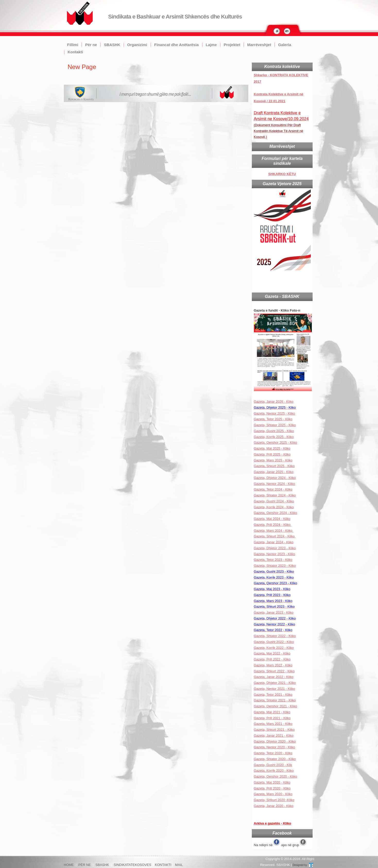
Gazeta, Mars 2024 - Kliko (274, 531)
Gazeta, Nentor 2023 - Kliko (274, 554)
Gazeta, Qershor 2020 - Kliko (276, 776)
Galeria (285, 45)
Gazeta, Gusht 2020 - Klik (273, 765)
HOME (69, 865)
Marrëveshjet (259, 45)
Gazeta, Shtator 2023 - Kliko (275, 566)
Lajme (211, 45)
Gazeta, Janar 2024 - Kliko (274, 542)
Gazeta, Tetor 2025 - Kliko (273, 419)
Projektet (232, 45)
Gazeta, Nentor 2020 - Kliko (274, 747)
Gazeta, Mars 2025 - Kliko (273, 460)
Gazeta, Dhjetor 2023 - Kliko (275, 548)
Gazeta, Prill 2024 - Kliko (273, 525)
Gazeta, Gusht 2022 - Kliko (274, 642)
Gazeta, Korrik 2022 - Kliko (274, 648)
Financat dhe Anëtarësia (177, 45)
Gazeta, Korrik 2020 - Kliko (274, 771)
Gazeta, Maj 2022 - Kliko (272, 653)
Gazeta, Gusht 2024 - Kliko (274, 501)
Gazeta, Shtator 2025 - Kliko (275, 425)
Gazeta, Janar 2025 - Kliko (274, 472)
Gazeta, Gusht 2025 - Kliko (274, 431)
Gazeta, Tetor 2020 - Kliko (273, 753)
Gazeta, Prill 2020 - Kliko (272, 788)
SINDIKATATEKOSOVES (132, 865)
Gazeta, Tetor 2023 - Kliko (273, 560)
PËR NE (84, 865)
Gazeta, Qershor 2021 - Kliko (276, 706)
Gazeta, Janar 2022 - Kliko (274, 677)
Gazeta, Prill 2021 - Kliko (272, 718)
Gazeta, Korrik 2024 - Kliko (274, 507)
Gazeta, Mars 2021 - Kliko (273, 724)
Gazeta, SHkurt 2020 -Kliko (274, 800)
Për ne (91, 45)
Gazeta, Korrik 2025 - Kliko (274, 437)
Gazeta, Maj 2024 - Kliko (272, 519)
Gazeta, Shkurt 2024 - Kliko (275, 536)
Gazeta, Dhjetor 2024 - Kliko (275, 478)
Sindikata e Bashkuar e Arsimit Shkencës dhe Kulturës (175, 17)
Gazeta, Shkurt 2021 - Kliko (274, 730)
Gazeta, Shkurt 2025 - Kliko (274, 466)
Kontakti (75, 52)
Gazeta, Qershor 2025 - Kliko (276, 442)
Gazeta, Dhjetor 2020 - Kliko (275, 741)
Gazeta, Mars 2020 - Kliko (273, 794)
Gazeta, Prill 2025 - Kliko (272, 454)
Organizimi (137, 45)
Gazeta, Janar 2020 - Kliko (274, 806)
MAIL (179, 865)
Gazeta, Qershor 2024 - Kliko (276, 513)
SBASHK (112, 45)
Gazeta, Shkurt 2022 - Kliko (274, 671)
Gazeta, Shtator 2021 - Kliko (275, 700)
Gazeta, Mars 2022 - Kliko (273, 665)
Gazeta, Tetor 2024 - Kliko (273, 489)
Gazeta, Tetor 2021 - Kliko (273, 695)
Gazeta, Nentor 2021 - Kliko (274, 689)
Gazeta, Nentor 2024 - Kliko (274, 484)
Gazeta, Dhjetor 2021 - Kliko (275, 683)
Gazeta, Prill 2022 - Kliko (272, 659)
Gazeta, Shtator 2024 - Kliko (275, 495)
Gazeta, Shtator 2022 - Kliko (275, 636)
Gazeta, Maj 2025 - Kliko (272, 448)
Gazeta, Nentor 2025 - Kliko (274, 413)
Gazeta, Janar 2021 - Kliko (274, 736)
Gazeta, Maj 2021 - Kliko (272, 712)
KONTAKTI (163, 865)
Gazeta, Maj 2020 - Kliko (272, 782)
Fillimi (73, 45)
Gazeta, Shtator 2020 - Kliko (275, 759)
